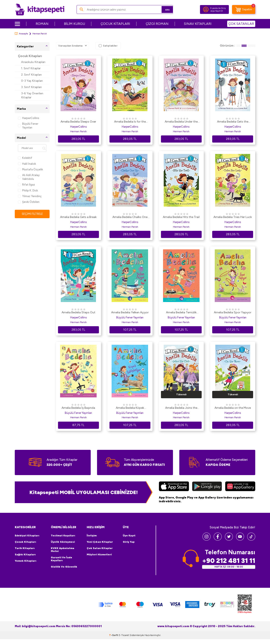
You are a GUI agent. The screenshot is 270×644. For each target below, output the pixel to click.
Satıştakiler (108, 46)
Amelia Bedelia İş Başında (78, 408)
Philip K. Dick (28, 190)
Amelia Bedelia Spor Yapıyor (233, 312)
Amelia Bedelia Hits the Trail (181, 217)
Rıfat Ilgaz (26, 185)
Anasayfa (21, 34)
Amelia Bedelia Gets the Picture (233, 122)
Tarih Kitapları (25, 548)
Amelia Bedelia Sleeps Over (78, 122)
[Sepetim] (244, 9)
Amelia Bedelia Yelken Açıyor (130, 312)
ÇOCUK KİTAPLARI (115, 24)
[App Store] (174, 487)
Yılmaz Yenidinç (30, 196)
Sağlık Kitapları (25, 554)
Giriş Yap (129, 542)
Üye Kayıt (129, 536)
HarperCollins (29, 118)
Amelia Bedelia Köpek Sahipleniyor (130, 408)
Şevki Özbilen (29, 202)
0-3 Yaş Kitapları (32, 81)
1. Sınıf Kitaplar (31, 68)
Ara (164, 9)
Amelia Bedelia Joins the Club (181, 408)
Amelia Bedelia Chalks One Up (130, 217)
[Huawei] (240, 487)
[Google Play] (207, 487)
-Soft (114, 635)
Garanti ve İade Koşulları (61, 559)
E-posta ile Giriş (218, 8)
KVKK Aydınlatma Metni (63, 550)
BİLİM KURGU (74, 24)
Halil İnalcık (27, 164)
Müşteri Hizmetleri (99, 554)
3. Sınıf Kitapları (31, 87)
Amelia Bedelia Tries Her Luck (233, 217)
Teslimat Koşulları (63, 536)
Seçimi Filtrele (32, 214)
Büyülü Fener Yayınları (28, 126)
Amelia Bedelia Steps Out (78, 312)
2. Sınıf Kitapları (31, 75)
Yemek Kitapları (26, 561)
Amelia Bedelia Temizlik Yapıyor (181, 313)
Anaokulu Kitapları (33, 62)
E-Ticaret (124, 635)
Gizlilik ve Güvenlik (64, 567)
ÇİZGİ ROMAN (157, 24)
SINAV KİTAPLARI (198, 24)
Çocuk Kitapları (30, 56)
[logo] (40, 9)
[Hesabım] (206, 9)
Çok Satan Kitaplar (100, 548)
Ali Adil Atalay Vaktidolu (29, 177)
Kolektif (25, 158)
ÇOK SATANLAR (241, 24)
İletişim (92, 536)
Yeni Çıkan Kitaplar (100, 542)
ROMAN (42, 24)
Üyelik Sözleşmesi (63, 542)
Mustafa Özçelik (30, 169)
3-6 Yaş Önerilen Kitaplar (32, 95)
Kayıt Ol (219, 11)
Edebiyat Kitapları (27, 536)
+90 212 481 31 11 (229, 560)
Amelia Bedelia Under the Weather (181, 122)
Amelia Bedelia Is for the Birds (130, 122)
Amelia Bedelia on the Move (233, 408)
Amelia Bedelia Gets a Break (78, 217)
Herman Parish (78, 131)
